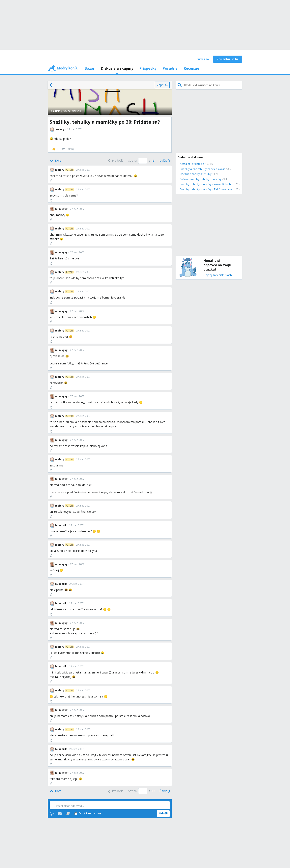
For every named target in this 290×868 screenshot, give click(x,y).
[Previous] (115, 161)
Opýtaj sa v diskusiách (218, 275)
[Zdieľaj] (68, 149)
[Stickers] (68, 814)
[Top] (56, 791)
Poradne (170, 68)
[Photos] (60, 814)
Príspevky (148, 68)
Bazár (90, 68)
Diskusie (55, 111)
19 (153, 160)
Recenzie (191, 68)
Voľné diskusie (72, 111)
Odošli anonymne (88, 814)
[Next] (165, 161)
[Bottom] (55, 161)
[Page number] (143, 161)
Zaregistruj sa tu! (228, 59)
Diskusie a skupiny (117, 68)
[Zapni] (162, 85)
